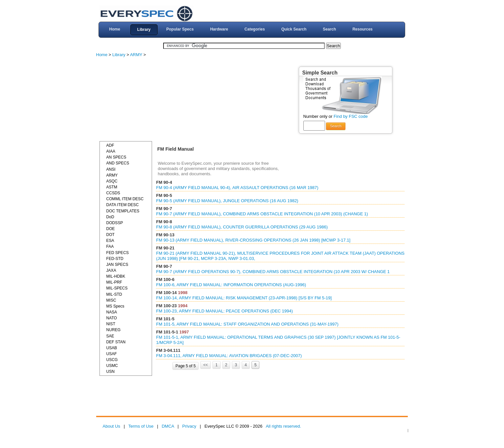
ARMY (136, 55)
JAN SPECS (117, 265)
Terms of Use (141, 426)
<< (206, 365)
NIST (111, 324)
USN (111, 372)
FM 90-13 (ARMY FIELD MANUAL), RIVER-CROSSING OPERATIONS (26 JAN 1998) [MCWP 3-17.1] (253, 240)
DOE (111, 229)
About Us (111, 426)
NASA (112, 312)
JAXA (111, 270)
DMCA (168, 426)
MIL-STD (114, 294)
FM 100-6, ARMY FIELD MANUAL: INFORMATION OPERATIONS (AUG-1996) (231, 285)
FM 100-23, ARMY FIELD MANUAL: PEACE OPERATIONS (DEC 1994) (224, 311)
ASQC (112, 181)
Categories (255, 29)
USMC (112, 366)
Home (114, 29)
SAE (110, 336)
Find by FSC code (351, 116)
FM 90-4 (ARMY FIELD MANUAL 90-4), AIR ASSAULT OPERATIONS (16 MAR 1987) (237, 188)
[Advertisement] (149, 100)
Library (144, 30)
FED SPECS (118, 253)
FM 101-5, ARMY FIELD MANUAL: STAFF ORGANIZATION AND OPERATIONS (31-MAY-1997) (247, 324)
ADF (110, 145)
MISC (111, 300)
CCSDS (113, 193)
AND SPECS (118, 163)
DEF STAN (116, 342)
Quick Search (294, 29)
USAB (112, 348)
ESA (110, 241)
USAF (112, 354)
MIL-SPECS (117, 288)
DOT (111, 235)
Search (329, 29)
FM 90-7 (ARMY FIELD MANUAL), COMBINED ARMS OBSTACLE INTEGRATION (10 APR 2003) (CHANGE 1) (262, 214)
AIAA (111, 151)
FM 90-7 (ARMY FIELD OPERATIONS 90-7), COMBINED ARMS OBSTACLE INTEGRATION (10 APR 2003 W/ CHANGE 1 (273, 272)
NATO (112, 318)
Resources (362, 29)
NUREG (114, 330)
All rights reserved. (283, 426)
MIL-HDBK (116, 276)
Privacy (189, 426)
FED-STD (115, 259)
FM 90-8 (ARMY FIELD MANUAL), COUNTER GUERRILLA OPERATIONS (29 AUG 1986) (242, 227)
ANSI (111, 169)
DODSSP (115, 223)
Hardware (219, 29)
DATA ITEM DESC (123, 205)
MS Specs (115, 306)
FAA (110, 246)
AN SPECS (116, 157)
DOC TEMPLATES (123, 211)
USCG (112, 360)
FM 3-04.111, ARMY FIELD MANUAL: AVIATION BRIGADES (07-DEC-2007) (229, 356)
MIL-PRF (114, 282)
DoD (110, 217)
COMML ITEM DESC (125, 199)
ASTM (112, 187)
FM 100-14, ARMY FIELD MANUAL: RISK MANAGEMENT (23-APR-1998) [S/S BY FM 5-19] (244, 298)
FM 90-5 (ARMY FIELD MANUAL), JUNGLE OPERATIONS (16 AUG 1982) (227, 201)
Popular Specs (180, 29)
